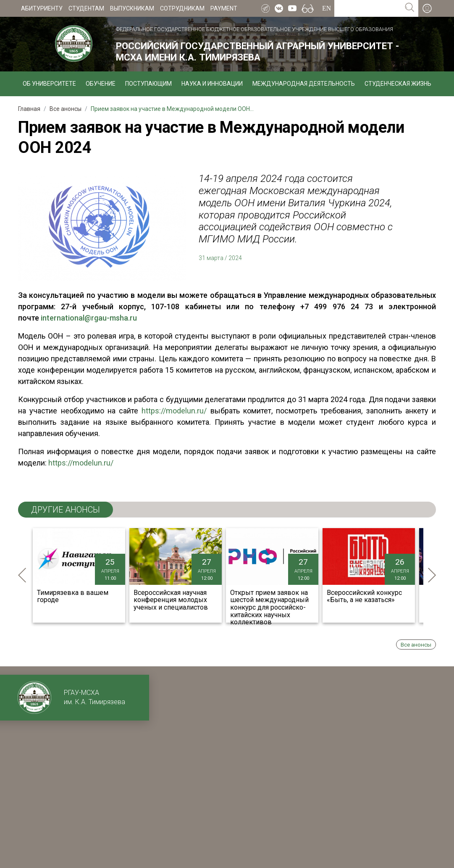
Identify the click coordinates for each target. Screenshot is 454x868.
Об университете (49, 84)
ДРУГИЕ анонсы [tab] (66, 510)
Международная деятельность (304, 84)
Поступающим (148, 84)
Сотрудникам (182, 8)
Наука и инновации (212, 84)
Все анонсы (416, 644)
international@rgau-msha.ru (89, 318)
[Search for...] (368, 8)
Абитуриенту (42, 8)
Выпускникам (132, 8)
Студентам (86, 8)
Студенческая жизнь (398, 84)
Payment (224, 8)
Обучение (101, 84)
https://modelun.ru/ (174, 411)
